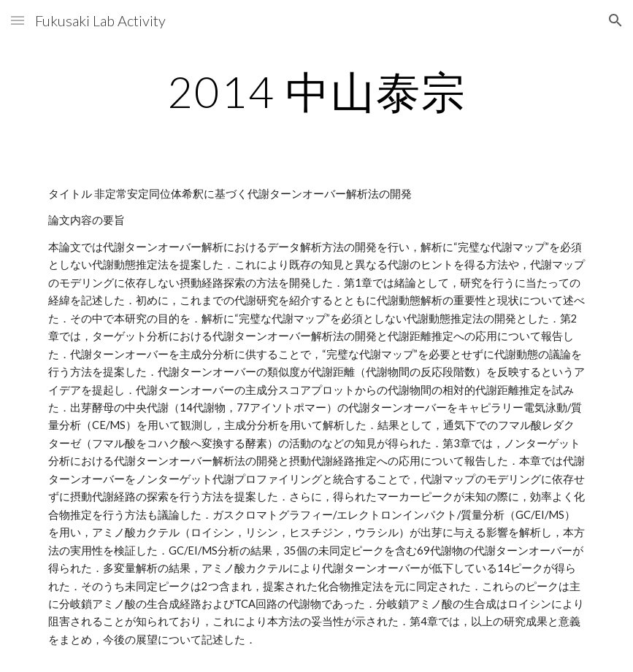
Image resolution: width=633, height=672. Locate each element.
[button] (18, 20)
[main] (317, 91)
